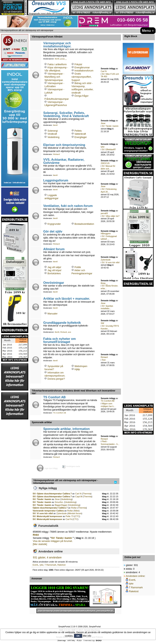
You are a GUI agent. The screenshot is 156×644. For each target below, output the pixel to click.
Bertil (57, 59)
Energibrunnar (82, 68)
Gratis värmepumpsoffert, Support (82, 77)
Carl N (104, 71)
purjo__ (63, 59)
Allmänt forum (54, 249)
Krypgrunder (54, 224)
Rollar (74, 508)
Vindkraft (52, 134)
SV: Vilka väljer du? (111, 216)
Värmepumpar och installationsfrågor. (57, 45)
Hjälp (77, 369)
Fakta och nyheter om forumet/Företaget (59, 340)
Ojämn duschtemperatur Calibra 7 (50, 508)
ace (70, 332)
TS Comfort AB (54, 397)
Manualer (53, 314)
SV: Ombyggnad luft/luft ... (109, 238)
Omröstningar (54, 283)
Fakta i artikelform (57, 64)
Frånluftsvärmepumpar (56, 99)
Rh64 (36, 535)
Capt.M (79, 496)
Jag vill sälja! (54, 267)
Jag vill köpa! (54, 270)
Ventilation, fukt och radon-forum (68, 206)
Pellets (78, 131)
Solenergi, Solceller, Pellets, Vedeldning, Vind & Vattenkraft (66, 114)
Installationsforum (84, 71)
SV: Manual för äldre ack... (108, 167)
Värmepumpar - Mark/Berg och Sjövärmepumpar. (54, 77)
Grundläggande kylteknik (62, 323)
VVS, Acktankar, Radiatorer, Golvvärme (64, 161)
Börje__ (104, 283)
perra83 (104, 213)
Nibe (76, 511)
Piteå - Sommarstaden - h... (110, 443)
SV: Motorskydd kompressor (47, 516)
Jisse (103, 123)
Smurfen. (59, 502)
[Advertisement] (15, 478)
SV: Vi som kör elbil (111, 262)
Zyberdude (106, 260)
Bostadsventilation (84, 224)
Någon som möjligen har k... (108, 405)
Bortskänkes (54, 273)
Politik (78, 267)
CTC (77, 516)
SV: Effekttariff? (109, 149)
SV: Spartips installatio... (107, 307)
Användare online (135, 576)
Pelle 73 (70, 516)
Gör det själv (53, 231)
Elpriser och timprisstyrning (64, 145)
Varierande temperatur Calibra (48, 511)
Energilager (81, 137)
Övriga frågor (81, 96)
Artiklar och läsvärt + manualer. (67, 299)
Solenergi (53, 131)
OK (78, 636)
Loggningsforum (56, 180)
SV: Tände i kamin (110, 126)
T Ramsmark (50, 565)
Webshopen (81, 366)
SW (102, 323)
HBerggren (106, 233)
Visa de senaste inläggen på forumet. (53, 541)
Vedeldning (53, 137)
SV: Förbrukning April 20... (109, 190)
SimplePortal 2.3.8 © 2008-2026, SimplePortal (79, 627)
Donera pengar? (56, 379)
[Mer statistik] (40, 544)
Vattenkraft (80, 134)
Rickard (56, 154)
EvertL (36, 565)
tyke (103, 147)
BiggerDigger (61, 505)
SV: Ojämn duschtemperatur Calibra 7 (52, 494)
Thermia (87, 494)
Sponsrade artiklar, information (66, 429)
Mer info (87, 636)
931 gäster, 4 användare (47, 558)
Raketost (61, 565)
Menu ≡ (148, 31)
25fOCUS (105, 163)
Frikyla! (78, 64)
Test (104, 360)
